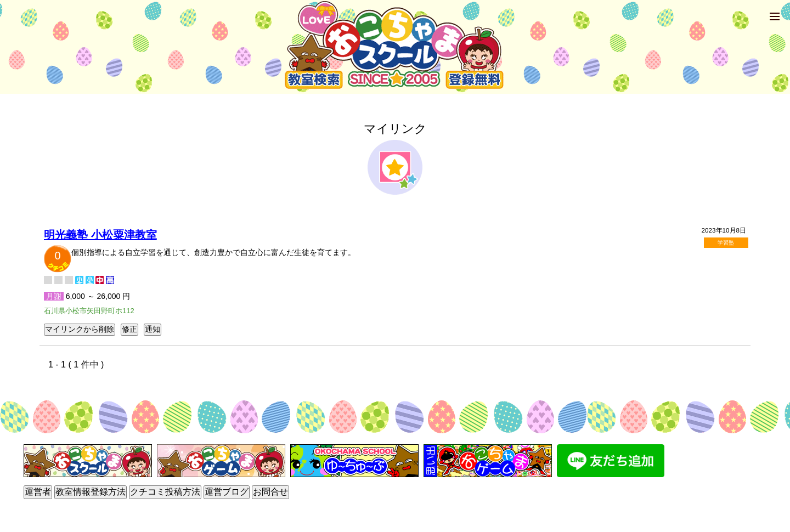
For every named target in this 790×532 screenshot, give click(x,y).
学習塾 (726, 243)
